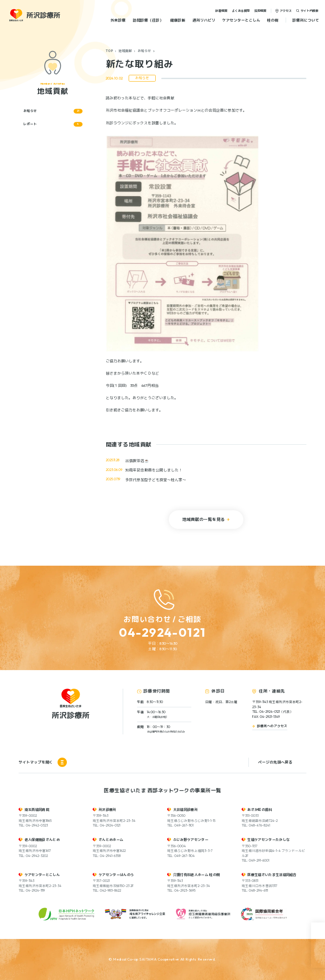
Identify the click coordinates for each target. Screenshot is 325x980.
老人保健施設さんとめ (42, 840)
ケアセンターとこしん (241, 20)
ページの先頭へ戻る (275, 762)
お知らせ (144, 51)
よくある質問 (241, 10)
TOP (109, 51)
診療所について (306, 20)
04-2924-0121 (162, 632)
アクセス (286, 10)
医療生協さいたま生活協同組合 (272, 875)
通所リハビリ (204, 20)
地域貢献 (125, 51)
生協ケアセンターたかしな (268, 840)
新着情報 (221, 10)
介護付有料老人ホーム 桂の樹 (197, 875)
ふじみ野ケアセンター (191, 840)
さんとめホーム (111, 840)
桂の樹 (273, 20)
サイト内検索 (309, 10)
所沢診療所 (107, 810)
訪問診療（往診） (148, 20)
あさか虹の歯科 (259, 810)
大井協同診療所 (185, 810)
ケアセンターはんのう (116, 875)
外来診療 (118, 20)
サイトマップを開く (43, 762)
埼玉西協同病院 (37, 810)
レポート (53, 124)
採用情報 (260, 10)
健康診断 (178, 20)
